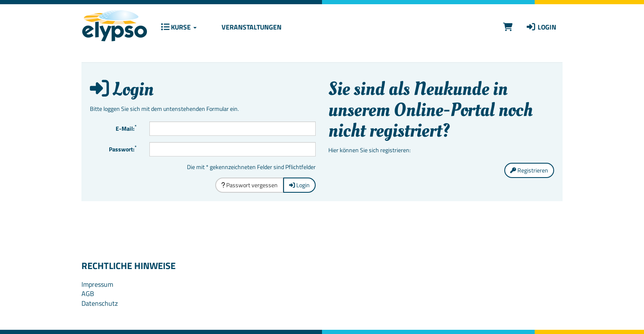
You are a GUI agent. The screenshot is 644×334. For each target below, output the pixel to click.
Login (541, 27)
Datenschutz (100, 303)
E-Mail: (126, 128)
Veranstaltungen (251, 27)
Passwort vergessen (249, 185)
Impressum (97, 284)
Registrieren (529, 170)
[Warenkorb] (508, 27)
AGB (88, 294)
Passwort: (123, 148)
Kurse (179, 27)
